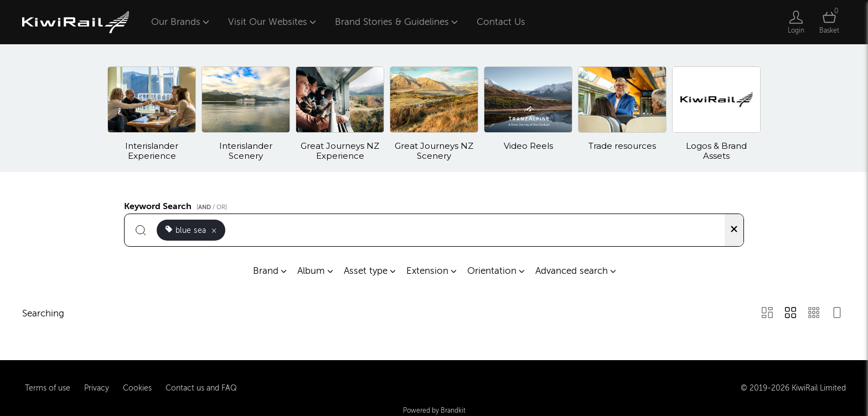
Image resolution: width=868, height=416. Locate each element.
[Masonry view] (767, 314)
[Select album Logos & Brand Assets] (716, 114)
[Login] (796, 22)
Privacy (97, 388)
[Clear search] (734, 230)
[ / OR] (212, 207)
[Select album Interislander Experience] (152, 114)
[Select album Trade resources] (622, 114)
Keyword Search (177, 205)
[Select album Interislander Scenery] (246, 114)
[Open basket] (829, 22)
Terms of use (48, 388)
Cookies (137, 388)
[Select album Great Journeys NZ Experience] (340, 114)
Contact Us (501, 22)
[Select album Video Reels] (528, 114)
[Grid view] (790, 314)
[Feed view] (837, 314)
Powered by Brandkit (434, 410)
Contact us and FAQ (201, 388)
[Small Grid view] (814, 314)
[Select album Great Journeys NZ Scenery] (434, 114)
